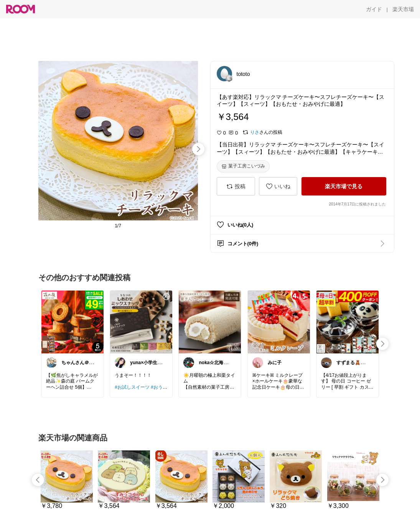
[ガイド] (374, 9)
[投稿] (236, 186)
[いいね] (278, 186)
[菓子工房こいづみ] (243, 166)
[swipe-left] (38, 480)
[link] (72, 322)
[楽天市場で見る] (344, 186)
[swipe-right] (198, 149)
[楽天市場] (403, 9)
